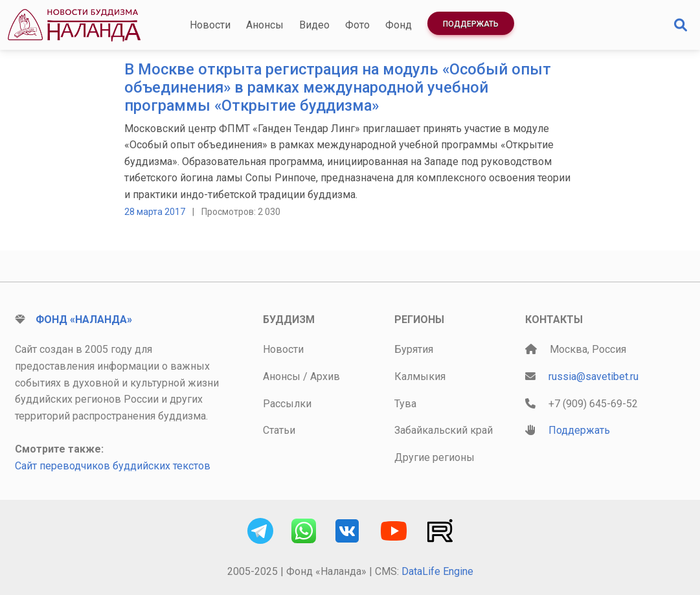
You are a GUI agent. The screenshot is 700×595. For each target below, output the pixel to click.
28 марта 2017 (155, 212)
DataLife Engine (437, 571)
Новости (210, 25)
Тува (405, 404)
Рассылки (287, 404)
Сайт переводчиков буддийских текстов (113, 466)
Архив (325, 376)
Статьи (279, 430)
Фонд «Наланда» (84, 320)
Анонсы (265, 25)
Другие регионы (435, 457)
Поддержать (471, 24)
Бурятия (414, 349)
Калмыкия (420, 376)
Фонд (399, 25)
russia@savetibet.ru (593, 376)
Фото (357, 25)
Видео (314, 25)
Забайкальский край (444, 430)
